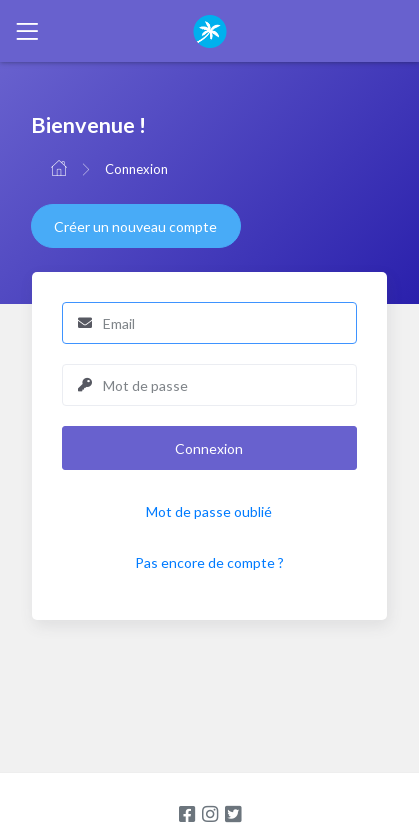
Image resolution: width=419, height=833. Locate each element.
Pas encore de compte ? (209, 562)
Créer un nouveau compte (135, 226)
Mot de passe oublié (209, 511)
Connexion (136, 169)
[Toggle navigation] (27, 31)
